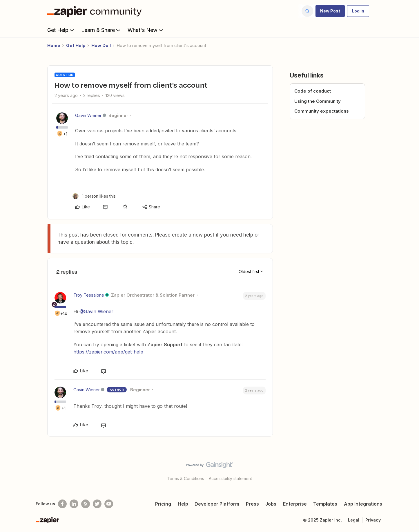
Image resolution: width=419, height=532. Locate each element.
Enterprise (295, 504)
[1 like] (94, 196)
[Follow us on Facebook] (62, 504)
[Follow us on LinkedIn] (74, 504)
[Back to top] (407, 470)
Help (183, 504)
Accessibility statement (230, 478)
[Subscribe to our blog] (86, 504)
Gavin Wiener (88, 115)
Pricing (163, 504)
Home (54, 45)
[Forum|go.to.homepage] (96, 11)
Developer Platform (217, 504)
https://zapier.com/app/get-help (108, 352)
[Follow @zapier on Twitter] (97, 504)
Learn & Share (101, 30)
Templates (325, 504)
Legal (354, 520)
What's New (146, 30)
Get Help (61, 30)
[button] (330, 11)
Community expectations (322, 111)
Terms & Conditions (186, 478)
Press (252, 504)
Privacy (373, 520)
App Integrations (363, 504)
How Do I (101, 45)
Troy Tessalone (89, 295)
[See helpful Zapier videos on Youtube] (109, 504)
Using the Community (318, 101)
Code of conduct (313, 91)
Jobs (271, 504)
